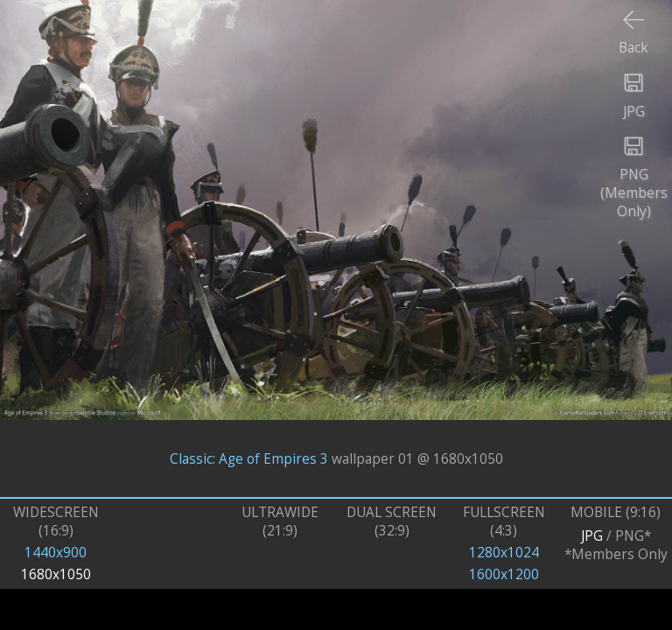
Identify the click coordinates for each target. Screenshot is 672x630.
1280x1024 (504, 553)
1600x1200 (504, 574)
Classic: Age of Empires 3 (249, 458)
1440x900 (56, 553)
